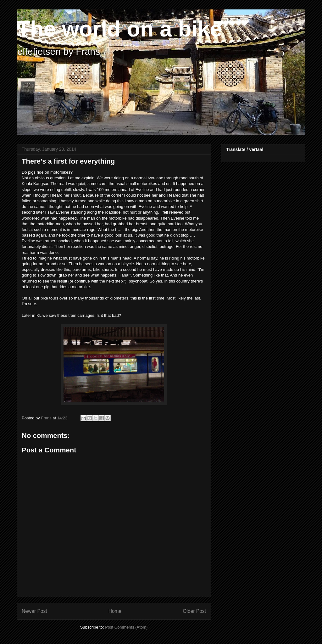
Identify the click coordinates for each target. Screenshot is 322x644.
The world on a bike (119, 29)
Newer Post (34, 611)
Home (115, 611)
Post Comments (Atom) (126, 627)
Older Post (194, 611)
